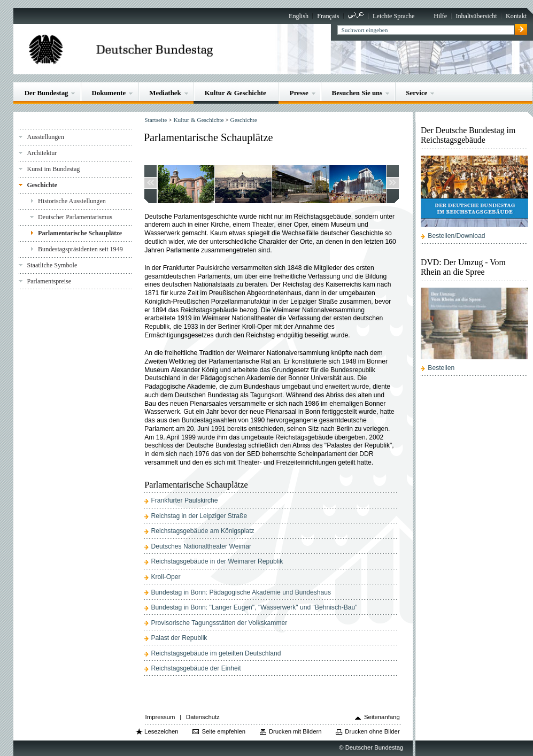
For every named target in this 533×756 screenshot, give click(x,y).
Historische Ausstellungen (72, 201)
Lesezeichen (161, 731)
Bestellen (441, 368)
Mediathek (165, 93)
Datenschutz (203, 717)
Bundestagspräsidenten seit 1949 (80, 249)
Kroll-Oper (165, 577)
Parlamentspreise (49, 281)
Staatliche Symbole (52, 265)
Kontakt (516, 16)
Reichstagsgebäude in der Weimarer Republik (217, 561)
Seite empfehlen (223, 731)
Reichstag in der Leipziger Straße (199, 516)
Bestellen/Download (456, 236)
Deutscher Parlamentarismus (75, 217)
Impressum (160, 717)
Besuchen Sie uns (357, 93)
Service (416, 93)
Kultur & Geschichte (235, 93)
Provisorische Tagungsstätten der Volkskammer (219, 623)
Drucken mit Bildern (295, 731)
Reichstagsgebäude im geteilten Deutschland (216, 653)
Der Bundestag (47, 93)
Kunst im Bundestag (53, 169)
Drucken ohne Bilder (372, 731)
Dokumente (109, 93)
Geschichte (42, 185)
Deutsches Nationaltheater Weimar (201, 546)
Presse (299, 93)
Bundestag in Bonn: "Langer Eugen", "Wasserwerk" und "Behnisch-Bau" (254, 607)
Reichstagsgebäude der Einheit (196, 668)
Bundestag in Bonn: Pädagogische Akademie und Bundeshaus (241, 592)
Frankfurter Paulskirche (184, 500)
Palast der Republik (179, 638)
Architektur (42, 153)
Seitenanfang (382, 717)
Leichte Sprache (393, 16)
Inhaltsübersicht (476, 16)
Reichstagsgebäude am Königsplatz (202, 531)
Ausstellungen (45, 137)
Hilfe (440, 16)
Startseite (156, 120)
